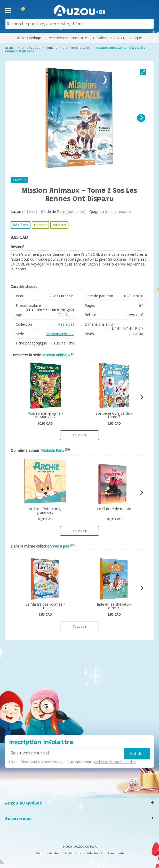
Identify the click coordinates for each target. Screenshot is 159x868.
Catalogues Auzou (109, 38)
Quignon (97, 211)
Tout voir (79, 435)
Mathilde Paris (53, 211)
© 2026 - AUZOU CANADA (79, 846)
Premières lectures (77, 48)
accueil (10, 48)
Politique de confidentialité (115, 762)
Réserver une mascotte (67, 38)
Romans (51, 48)
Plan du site (116, 853)
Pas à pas (66, 324)
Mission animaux (60, 334)
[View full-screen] (143, 72)
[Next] (141, 118)
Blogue (136, 38)
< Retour (19, 180)
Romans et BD (30, 48)
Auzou (16, 211)
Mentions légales (47, 853)
